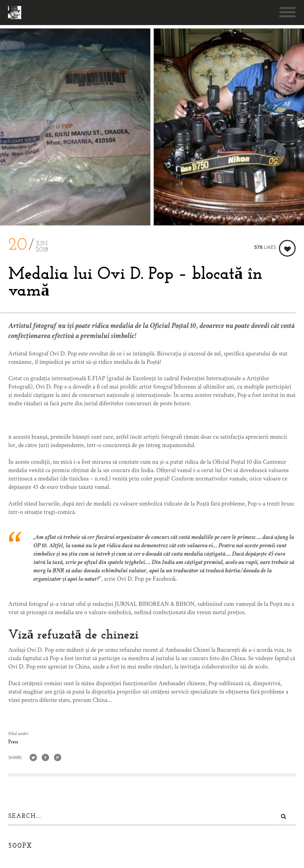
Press (13, 742)
